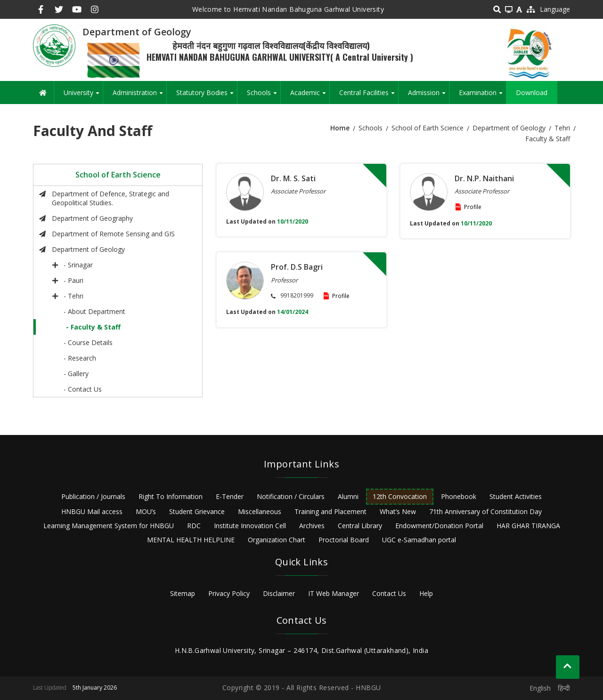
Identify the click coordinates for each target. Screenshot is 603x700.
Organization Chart (277, 540)
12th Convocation (400, 496)
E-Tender (230, 496)
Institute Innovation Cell (250, 526)
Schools (264, 96)
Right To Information (171, 496)
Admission (428, 96)
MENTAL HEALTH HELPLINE (191, 540)
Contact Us (389, 593)
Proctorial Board (344, 540)
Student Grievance (197, 511)
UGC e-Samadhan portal (419, 540)
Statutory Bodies (207, 96)
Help (426, 593)
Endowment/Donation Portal (439, 526)
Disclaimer (279, 593)
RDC (194, 526)
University (83, 96)
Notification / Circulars (291, 496)
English (540, 688)
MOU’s (146, 511)
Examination (482, 96)
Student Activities (516, 496)
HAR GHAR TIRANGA (528, 526)
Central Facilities (369, 96)
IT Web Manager (334, 593)
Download (532, 93)
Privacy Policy (229, 593)
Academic (310, 96)
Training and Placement (330, 511)
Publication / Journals (93, 496)
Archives (312, 526)
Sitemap (183, 593)
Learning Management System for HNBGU (109, 526)
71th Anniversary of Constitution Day (485, 511)
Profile (473, 207)
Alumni (348, 496)
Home (340, 128)
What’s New (398, 511)
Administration (139, 96)
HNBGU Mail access (92, 511)
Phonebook (459, 496)
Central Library (360, 526)
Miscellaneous (260, 511)
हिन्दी (564, 688)
